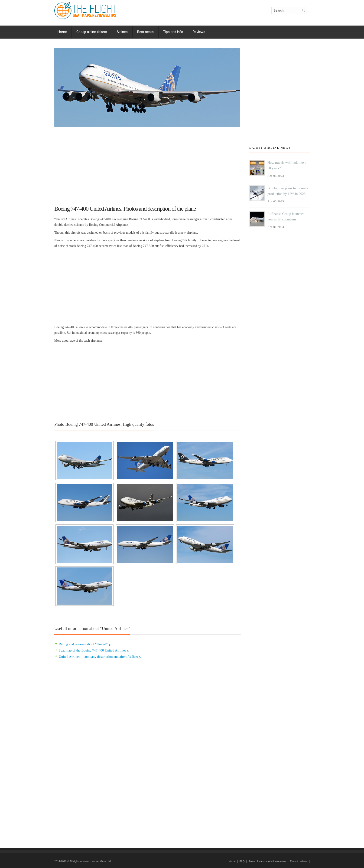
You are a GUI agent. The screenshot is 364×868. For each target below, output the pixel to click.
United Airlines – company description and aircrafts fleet (98, 657)
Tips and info (173, 32)
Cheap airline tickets (92, 32)
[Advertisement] (148, 164)
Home (62, 32)
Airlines (122, 32)
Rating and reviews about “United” (83, 644)
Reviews (199, 32)
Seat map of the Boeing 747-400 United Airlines (92, 650)
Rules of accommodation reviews (267, 861)
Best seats (145, 32)
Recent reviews (299, 861)
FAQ (242, 861)
